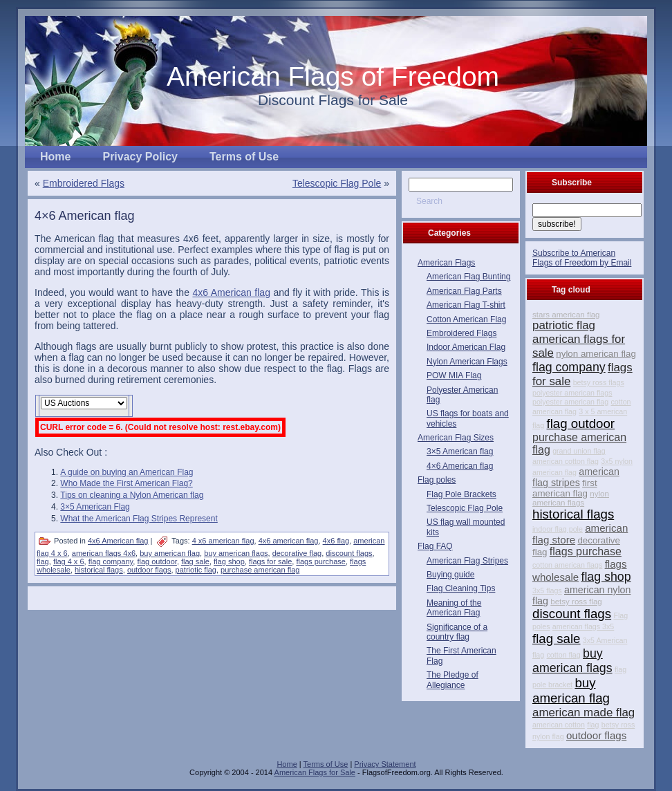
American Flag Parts (464, 291)
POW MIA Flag (454, 375)
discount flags (349, 553)
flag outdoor (157, 561)
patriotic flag (196, 570)
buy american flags (236, 553)
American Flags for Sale (315, 772)
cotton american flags (567, 565)
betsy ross (618, 725)
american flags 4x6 (104, 553)
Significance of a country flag (457, 632)
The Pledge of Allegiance (452, 680)
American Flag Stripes (467, 561)
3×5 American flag (460, 452)
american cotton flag (566, 461)
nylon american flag (596, 354)
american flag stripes (576, 477)
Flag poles (437, 480)
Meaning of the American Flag (454, 608)
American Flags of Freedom (333, 76)
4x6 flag (336, 541)
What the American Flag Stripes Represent (139, 519)
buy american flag (170, 553)
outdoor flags (149, 570)
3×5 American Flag (95, 507)
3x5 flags (547, 590)
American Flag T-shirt (466, 305)
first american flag (565, 488)
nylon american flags (571, 498)
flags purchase (321, 561)
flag (43, 561)
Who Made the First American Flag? (126, 483)
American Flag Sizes (456, 438)
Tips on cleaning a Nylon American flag (132, 495)
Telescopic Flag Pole (337, 183)
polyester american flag (570, 402)
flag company (111, 561)
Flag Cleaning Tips (461, 588)
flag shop (229, 561)
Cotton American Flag (466, 319)
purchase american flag (260, 570)
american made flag (584, 713)
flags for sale (270, 561)
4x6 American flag (231, 292)
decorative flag (297, 553)
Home (287, 764)
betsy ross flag (576, 602)
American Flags (446, 263)
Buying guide (450, 575)
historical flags (99, 570)
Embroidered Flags (84, 183)
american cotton (559, 725)
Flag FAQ (435, 546)
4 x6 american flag (223, 541)
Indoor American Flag (466, 347)
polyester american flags (572, 393)
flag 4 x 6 (69, 561)
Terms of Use (326, 764)
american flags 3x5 (583, 626)
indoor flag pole (558, 529)
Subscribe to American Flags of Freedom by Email (582, 258)
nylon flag (548, 736)
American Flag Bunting (468, 277)
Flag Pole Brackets (461, 494)
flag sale (195, 561)
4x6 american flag (289, 541)
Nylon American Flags (467, 362)
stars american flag (566, 315)
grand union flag (579, 451)
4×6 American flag (85, 216)
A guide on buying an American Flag (127, 472)
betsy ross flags (599, 382)
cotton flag (564, 655)
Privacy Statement (385, 764)
